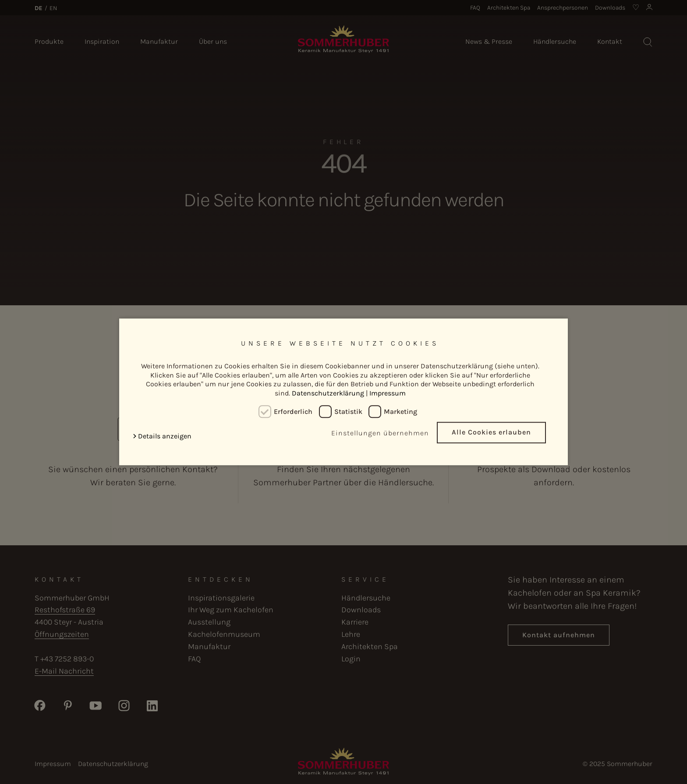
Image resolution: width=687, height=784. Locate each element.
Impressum (388, 393)
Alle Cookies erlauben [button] (491, 433)
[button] (164, 436)
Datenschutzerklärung (328, 393)
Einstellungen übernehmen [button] (380, 433)
